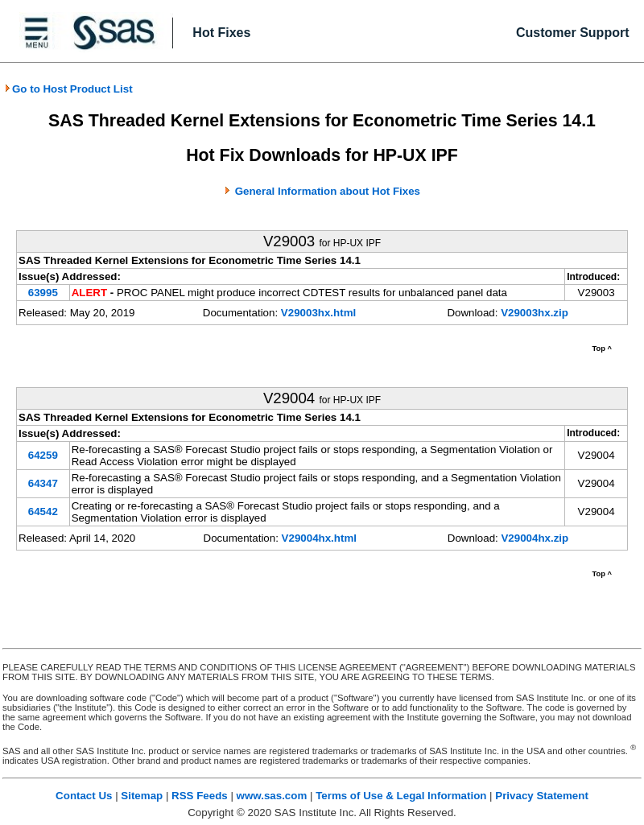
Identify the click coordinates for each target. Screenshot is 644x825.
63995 (43, 293)
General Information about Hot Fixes (328, 191)
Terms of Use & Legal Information (401, 796)
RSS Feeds (200, 796)
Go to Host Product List (68, 89)
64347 (43, 483)
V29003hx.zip (535, 313)
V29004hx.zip (535, 538)
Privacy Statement (542, 796)
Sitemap (142, 796)
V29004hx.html (319, 538)
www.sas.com (272, 796)
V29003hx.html (318, 313)
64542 (43, 512)
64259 (43, 455)
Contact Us (84, 796)
